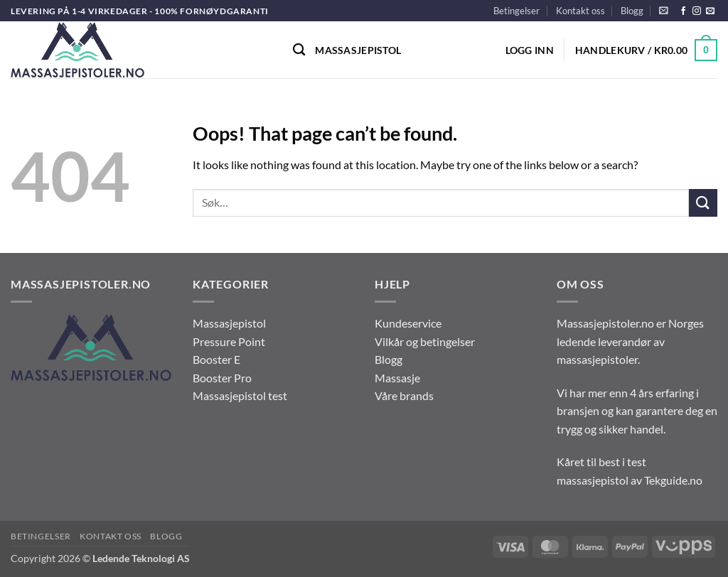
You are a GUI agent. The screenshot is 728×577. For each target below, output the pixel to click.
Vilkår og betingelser (425, 341)
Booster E (216, 359)
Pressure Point (229, 341)
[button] (664, 10)
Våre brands (404, 395)
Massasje (397, 378)
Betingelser (516, 11)
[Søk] (299, 50)
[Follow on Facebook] (683, 11)
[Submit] (703, 203)
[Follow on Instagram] (697, 11)
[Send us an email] (710, 11)
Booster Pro (222, 378)
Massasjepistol (358, 50)
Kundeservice (408, 323)
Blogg (632, 11)
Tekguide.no (673, 480)
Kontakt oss (580, 11)
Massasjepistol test (240, 395)
